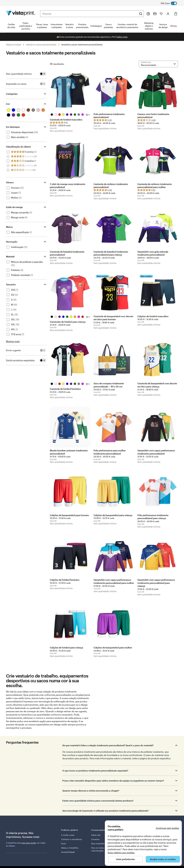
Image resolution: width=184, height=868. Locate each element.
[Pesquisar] (141, 14)
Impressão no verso (16, 84)
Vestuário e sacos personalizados (41, 45)
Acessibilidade (68, 852)
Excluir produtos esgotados (20, 360)
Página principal (14, 45)
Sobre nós (96, 835)
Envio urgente (13, 350)
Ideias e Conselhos (70, 848)
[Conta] (168, 14)
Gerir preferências (125, 859)
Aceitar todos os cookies (163, 859)
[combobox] (90, 14)
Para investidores (99, 844)
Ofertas (173, 26)
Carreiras (95, 839)
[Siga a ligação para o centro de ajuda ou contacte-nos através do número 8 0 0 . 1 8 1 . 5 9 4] (148, 14)
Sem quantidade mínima (19, 74)
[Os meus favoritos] (161, 14)
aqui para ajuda (29, 843)
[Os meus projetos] (155, 14)
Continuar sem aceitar (167, 828)
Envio (64, 844)
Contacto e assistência (72, 839)
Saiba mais (122, 37)
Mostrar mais (13, 341)
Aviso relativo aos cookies (121, 853)
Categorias (12, 94)
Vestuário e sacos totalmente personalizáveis (82, 45)
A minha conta (68, 835)
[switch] (171, 3)
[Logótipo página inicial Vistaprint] (21, 14)
